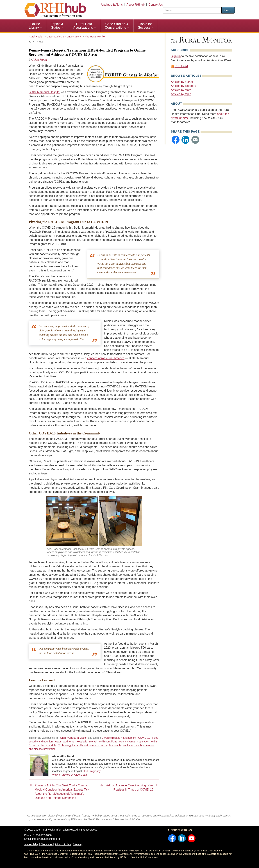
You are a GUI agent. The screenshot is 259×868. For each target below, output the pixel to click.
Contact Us (156, 5)
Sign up (176, 56)
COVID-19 (144, 738)
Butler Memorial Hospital (44, 92)
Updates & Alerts (112, 5)
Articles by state (181, 90)
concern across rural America (106, 358)
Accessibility (31, 844)
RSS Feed (181, 66)
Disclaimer (46, 844)
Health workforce (65, 742)
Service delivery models (42, 745)
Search (228, 10)
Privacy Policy (63, 844)
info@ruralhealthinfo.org (46, 839)
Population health (147, 742)
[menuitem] (35, 26)
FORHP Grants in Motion (73, 738)
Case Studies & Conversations (117, 26)
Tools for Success (146, 26)
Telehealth (115, 745)
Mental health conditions (103, 742)
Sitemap (78, 844)
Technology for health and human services (83, 745)
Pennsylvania (127, 742)
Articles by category (183, 86)
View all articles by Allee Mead (70, 775)
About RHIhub (136, 5)
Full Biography (92, 771)
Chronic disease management (119, 738)
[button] (176, 140)
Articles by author (182, 82)
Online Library (35, 26)
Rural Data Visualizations (84, 26)
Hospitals (82, 742)
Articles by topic (181, 94)
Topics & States (57, 26)
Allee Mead (40, 60)
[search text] (192, 10)
